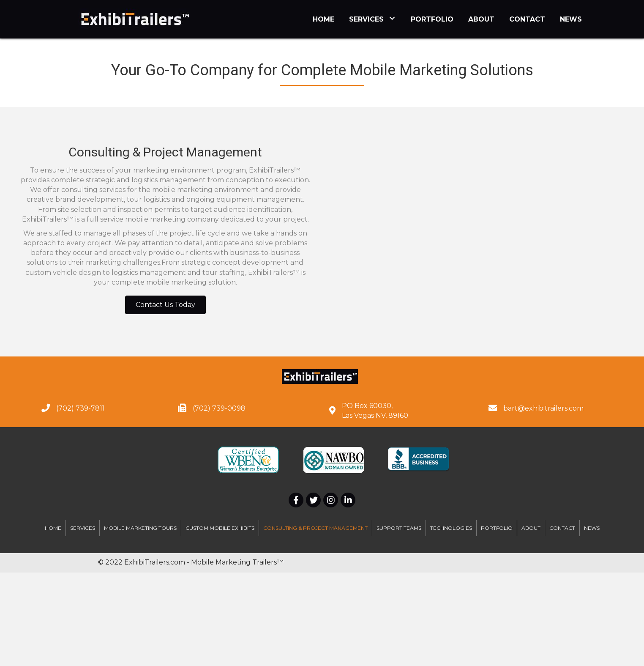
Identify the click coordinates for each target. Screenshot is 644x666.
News (592, 528)
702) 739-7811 (82, 408)
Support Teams (399, 528)
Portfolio (497, 528)
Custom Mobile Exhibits (220, 528)
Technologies (451, 528)
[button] (165, 305)
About (531, 528)
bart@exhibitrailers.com (543, 408)
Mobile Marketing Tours (140, 528)
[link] (323, 18)
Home (53, 528)
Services (83, 528)
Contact (562, 528)
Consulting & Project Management (315, 528)
